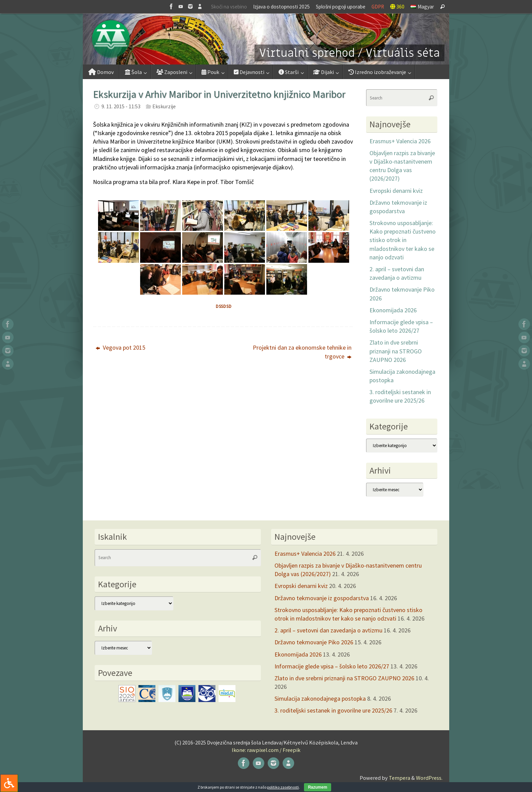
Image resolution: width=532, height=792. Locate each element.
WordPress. (429, 778)
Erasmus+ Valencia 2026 (400, 141)
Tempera (400, 778)
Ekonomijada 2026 (393, 310)
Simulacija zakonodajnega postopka (320, 698)
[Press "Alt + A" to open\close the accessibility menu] (9, 783)
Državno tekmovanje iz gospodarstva (322, 598)
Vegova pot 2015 (120, 347)
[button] (266, 39)
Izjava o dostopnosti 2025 (281, 7)
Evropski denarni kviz (396, 191)
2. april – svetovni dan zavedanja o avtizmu (328, 630)
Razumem (318, 787)
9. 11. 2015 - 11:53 (121, 106)
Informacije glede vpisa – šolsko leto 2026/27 (332, 666)
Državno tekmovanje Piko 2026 (314, 642)
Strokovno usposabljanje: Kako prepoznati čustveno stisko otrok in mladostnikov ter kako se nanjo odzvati (403, 240)
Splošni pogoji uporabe (341, 7)
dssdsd (224, 306)
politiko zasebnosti (283, 787)
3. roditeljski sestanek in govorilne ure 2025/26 (333, 710)
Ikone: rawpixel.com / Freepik (266, 750)
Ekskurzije (164, 106)
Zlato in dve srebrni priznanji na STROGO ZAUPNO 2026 (396, 351)
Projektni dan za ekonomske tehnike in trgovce (302, 352)
